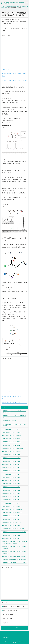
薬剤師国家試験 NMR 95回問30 (11, 468)
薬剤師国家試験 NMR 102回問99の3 (13, 513)
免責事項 (5, 623)
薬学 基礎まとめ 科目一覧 (10, 611)
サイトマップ (15, 633)
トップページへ (6, 69)
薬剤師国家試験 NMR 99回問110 (12, 455)
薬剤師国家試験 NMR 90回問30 (11, 484)
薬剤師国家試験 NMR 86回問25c (12, 526)
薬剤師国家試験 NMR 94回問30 (11, 471)
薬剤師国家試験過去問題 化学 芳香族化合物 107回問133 (15, 552)
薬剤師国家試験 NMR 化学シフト (12, 522)
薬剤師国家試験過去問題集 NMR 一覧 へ (14, 80)
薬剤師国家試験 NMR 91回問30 (11, 481)
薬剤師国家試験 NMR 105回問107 (12, 432)
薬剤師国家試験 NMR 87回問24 (11, 516)
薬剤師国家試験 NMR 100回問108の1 (13, 448)
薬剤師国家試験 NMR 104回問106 (12, 435)
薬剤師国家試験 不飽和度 (10, 421)
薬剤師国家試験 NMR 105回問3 (11, 503)
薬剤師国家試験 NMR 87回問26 (11, 493)
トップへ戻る (15, 628)
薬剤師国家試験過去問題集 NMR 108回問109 (15, 560)
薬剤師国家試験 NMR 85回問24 (11, 500)
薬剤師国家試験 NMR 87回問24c (12, 519)
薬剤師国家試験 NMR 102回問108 (12, 442)
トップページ (3, 6)
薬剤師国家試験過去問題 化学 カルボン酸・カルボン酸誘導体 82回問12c (15, 542)
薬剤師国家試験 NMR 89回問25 (11, 487)
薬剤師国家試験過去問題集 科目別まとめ (14, 6)
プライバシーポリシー (9, 619)
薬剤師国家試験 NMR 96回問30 (11, 464)
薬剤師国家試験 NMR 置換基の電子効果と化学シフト (15, 417)
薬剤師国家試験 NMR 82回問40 (11, 538)
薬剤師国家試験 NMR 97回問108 (12, 461)
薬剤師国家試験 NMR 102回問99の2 (13, 509)
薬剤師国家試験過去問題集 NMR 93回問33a (14, 557)
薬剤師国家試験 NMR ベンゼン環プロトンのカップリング (15, 412)
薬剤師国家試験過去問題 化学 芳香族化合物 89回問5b (15, 547)
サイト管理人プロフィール (10, 615)
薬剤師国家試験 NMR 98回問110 (12, 458)
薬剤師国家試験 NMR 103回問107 (12, 439)
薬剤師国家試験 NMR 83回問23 (11, 535)
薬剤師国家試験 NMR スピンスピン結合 (14, 529)
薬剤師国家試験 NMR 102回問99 (12, 506)
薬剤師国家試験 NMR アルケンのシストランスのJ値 (15, 425)
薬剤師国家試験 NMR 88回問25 (11, 490)
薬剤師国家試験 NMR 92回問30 (11, 477)
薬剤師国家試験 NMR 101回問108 (12, 445)
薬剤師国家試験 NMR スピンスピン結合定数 (15, 532)
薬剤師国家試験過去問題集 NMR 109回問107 (15, 563)
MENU (27, 2)
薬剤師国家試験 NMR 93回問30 (11, 474)
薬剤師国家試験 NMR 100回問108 (12, 452)
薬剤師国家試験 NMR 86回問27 (11, 497)
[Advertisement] (14, 51)
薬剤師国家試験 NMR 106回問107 (12, 429)
